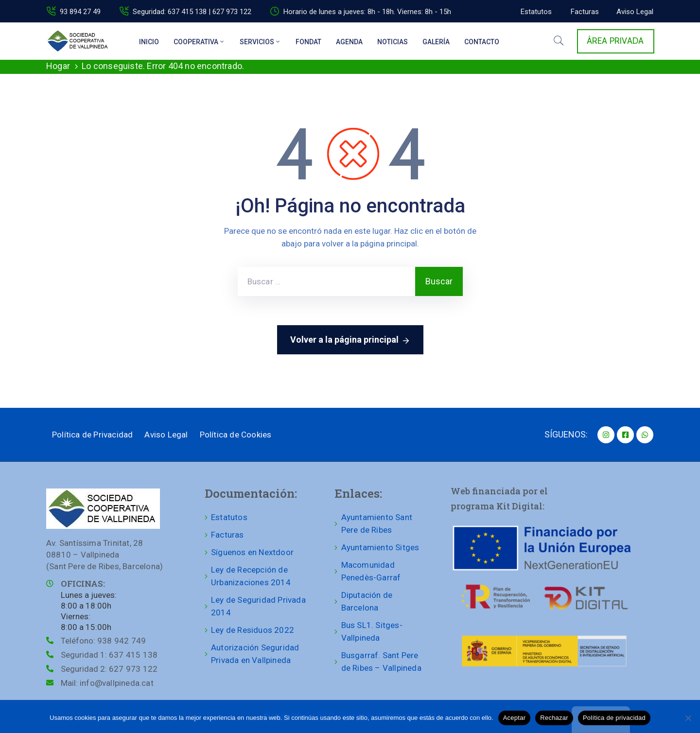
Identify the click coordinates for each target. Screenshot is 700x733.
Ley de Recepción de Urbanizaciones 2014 (251, 576)
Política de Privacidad (92, 435)
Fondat (308, 42)
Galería (436, 42)
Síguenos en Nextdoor (252, 552)
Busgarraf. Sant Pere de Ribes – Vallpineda (381, 662)
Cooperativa (199, 42)
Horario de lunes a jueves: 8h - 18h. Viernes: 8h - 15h (367, 12)
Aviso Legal (166, 435)
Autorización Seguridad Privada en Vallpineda (255, 654)
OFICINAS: (83, 584)
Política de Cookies (236, 435)
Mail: (107, 683)
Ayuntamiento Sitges (380, 547)
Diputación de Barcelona (367, 601)
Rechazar (554, 718)
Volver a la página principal (350, 340)
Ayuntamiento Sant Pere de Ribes (377, 524)
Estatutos (229, 517)
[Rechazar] (688, 718)
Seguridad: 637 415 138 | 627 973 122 (192, 12)
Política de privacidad (614, 718)
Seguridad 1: (109, 655)
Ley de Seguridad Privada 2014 (258, 606)
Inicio (149, 42)
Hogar (58, 66)
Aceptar (515, 718)
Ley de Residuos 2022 (253, 630)
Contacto (482, 42)
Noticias (393, 42)
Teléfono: (103, 641)
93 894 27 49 (80, 12)
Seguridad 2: (109, 669)
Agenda (349, 42)
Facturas (227, 535)
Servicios (260, 42)
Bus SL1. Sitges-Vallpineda (372, 631)
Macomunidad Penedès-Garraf (371, 571)
